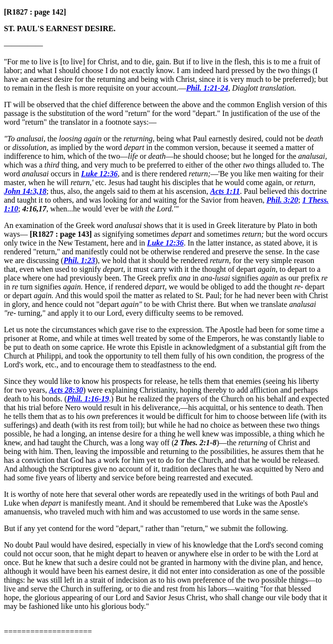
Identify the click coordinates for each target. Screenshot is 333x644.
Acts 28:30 (66, 390)
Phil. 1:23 (79, 260)
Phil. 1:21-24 (207, 88)
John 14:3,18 (25, 191)
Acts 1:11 (225, 191)
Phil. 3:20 (283, 200)
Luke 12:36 (99, 174)
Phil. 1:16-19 (88, 399)
